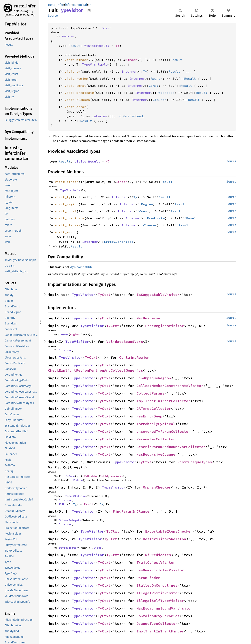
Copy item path (89, 10)
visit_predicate (79, 93)
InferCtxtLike (75, 496)
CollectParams (151, 393)
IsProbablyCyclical (156, 424)
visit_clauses (77, 100)
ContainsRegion (134, 357)
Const (154, 86)
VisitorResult (97, 46)
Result (74, 46)
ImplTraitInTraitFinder (160, 631)
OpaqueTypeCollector (157, 624)
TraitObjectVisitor (156, 562)
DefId (104, 476)
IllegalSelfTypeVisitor (160, 601)
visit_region (76, 79)
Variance (117, 476)
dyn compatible (81, 267)
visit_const (75, 86)
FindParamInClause (131, 511)
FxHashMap (91, 476)
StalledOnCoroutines (157, 585)
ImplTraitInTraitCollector (163, 401)
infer (68, 5)
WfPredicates (158, 555)
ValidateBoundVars (125, 342)
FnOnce (70, 476)
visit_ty (72, 71)
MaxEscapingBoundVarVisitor (165, 608)
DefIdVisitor (68, 548)
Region (157, 79)
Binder (131, 60)
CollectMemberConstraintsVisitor (170, 386)
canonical (80, 5)
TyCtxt (104, 295)
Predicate (166, 93)
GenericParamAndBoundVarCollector (171, 447)
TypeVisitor (84, 295)
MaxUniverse (148, 318)
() (117, 46)
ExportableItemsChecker (169, 531)
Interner (68, 36)
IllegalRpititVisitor (158, 593)
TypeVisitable (95, 64)
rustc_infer (25, 6)
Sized (107, 28)
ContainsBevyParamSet (158, 616)
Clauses (160, 100)
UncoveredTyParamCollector (163, 431)
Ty (145, 71)
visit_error (75, 107)
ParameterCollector (156, 439)
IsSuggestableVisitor (158, 295)
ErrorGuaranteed (128, 116)
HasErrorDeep (149, 416)
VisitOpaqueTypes (195, 462)
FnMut (65, 334)
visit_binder (76, 60)
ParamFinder (148, 578)
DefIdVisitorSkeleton (165, 539)
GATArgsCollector (154, 409)
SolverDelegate (70, 520)
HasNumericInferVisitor (160, 570)
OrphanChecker (157, 487)
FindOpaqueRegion (154, 378)
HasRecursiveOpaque (156, 454)
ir (90, 5)
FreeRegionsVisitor (165, 326)
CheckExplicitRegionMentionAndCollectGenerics (95, 370)
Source (53, 16)
